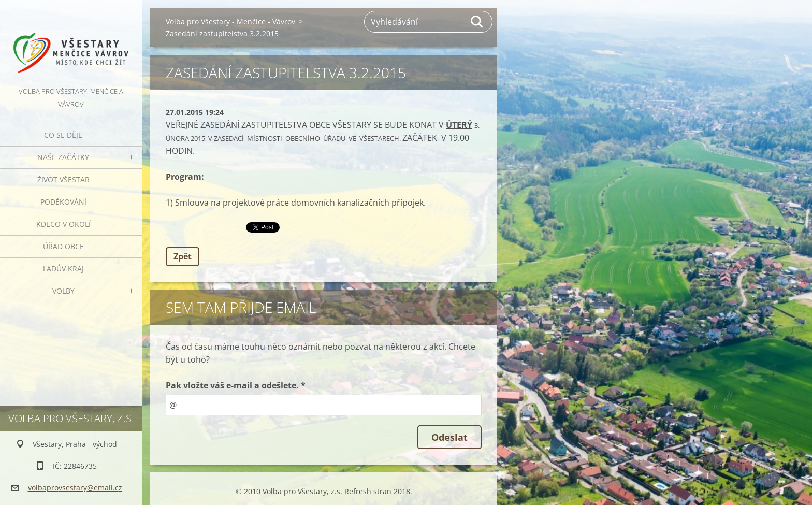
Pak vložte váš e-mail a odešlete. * (236, 385)
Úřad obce (63, 246)
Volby (63, 291)
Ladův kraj (63, 269)
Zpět (183, 256)
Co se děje (63, 135)
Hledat (477, 22)
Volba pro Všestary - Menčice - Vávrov (230, 21)
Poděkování (63, 202)
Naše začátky (63, 157)
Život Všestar (63, 179)
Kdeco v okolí (63, 224)
